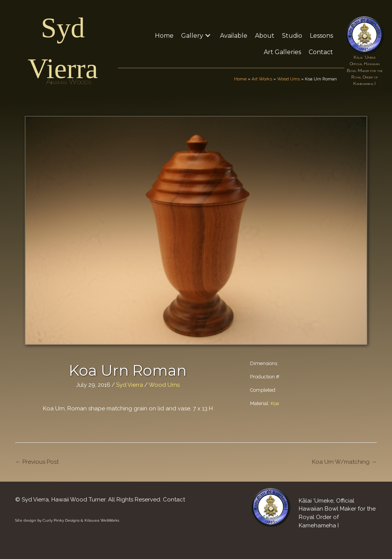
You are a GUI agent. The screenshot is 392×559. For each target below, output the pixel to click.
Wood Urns (288, 79)
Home (240, 79)
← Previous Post (37, 462)
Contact (174, 500)
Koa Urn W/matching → (344, 462)
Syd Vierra (130, 385)
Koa (275, 403)
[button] (208, 36)
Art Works (262, 79)
